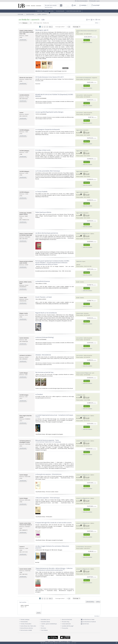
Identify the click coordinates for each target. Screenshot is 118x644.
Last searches (23, 602)
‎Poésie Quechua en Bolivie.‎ (43, 212)
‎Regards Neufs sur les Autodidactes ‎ (46, 313)
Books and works (49, 11)
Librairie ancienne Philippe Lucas (84, 373)
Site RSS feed (85, 624)
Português (57, 641)
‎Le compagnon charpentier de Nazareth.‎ (48, 129)
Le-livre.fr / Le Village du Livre (83, 234)
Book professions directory (74, 11)
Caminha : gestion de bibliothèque (49, 624)
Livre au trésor (80, 95)
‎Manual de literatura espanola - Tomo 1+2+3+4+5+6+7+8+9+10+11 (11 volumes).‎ (48, 441)
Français (52, 641)
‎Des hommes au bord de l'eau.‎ (45, 372)
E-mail (98, 20)
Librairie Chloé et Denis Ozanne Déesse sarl (86, 31)
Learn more (73, 643)
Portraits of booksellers (26, 624)
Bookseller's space (95, 1)
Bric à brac (44, 628)
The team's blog (65, 622)
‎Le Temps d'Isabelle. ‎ (42, 192)
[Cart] (73, 5)
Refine (97, 23)
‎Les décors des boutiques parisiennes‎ (47, 233)
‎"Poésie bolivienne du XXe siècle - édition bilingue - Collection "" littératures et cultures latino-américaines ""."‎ (54, 569)
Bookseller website (45, 622)
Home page (40, 11)
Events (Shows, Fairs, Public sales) (27, 626)
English (47, 641)
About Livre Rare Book (67, 619)
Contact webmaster (65, 624)
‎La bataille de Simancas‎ (43, 281)
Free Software (44, 630)
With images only (37, 23)
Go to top (97, 616)
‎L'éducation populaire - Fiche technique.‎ (48, 498)
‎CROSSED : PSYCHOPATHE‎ (43, 355)
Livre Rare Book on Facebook (88, 622)
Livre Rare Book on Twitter (88, 619)
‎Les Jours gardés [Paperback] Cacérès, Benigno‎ (49, 112)
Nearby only (45, 23)
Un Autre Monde (80, 547)
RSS (93, 20)
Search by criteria (49, 7)
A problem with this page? (67, 626)
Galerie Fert (79, 261)
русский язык (64, 641)
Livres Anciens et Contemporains (84, 78)
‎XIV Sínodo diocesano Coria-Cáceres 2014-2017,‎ (50, 77)
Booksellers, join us (45, 619)
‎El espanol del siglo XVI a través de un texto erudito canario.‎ (54, 523)
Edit (43, 20)
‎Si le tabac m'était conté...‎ (43, 150)
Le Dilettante (79, 395)
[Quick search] (53, 5)
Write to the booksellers (81, 1)
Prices (43, 626)
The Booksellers (60, 11)
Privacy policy (64, 628)
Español (70, 641)
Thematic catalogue (24, 619)
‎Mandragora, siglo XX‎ (42, 30)
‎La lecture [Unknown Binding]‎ (44, 337)
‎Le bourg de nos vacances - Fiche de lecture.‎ (49, 474)
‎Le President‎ (39, 394)
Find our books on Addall (25, 630)
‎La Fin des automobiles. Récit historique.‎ (48, 171)
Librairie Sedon (80, 313)
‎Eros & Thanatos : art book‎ (43, 297)
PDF (88, 20)
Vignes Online (79, 130)
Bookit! (78, 282)
